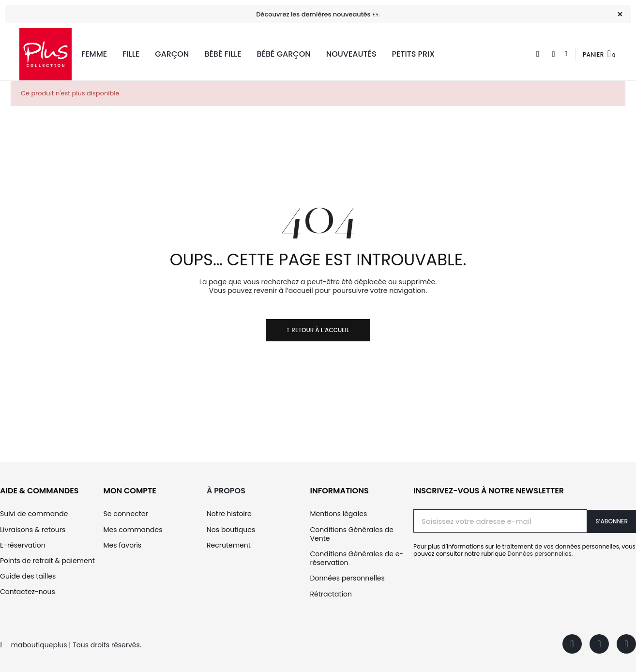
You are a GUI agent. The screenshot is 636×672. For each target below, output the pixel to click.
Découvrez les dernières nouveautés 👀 (318, 14)
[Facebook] (572, 644)
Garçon (172, 54)
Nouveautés (351, 54)
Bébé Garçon (284, 54)
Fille (131, 54)
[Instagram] (599, 644)
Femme (94, 54)
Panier (593, 54)
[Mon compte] (566, 54)
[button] (538, 54)
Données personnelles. (540, 554)
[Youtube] (626, 644)
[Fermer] (620, 14)
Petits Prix (413, 54)
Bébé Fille (223, 54)
